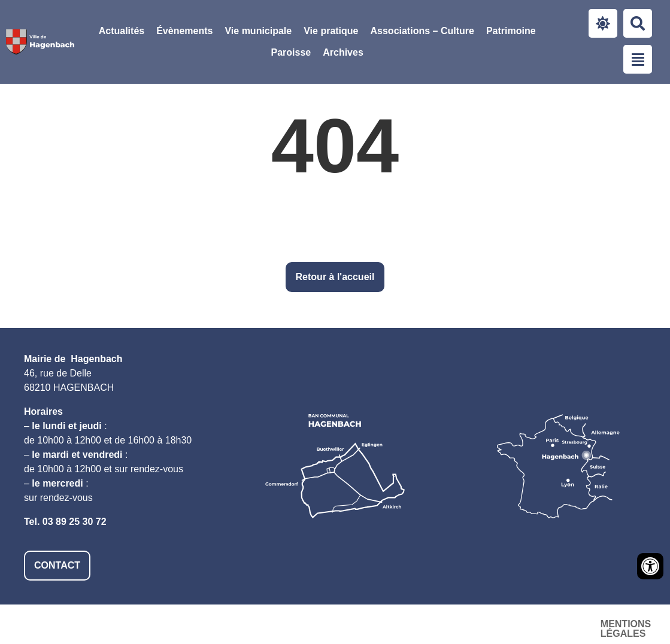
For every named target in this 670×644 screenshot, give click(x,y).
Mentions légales (358, 624)
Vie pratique (331, 31)
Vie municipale (258, 31)
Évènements (184, 31)
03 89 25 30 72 (75, 522)
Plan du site (550, 624)
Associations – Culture (422, 31)
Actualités (122, 31)
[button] (258, 31)
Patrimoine (511, 31)
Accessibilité (462, 624)
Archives (343, 52)
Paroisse (291, 52)
